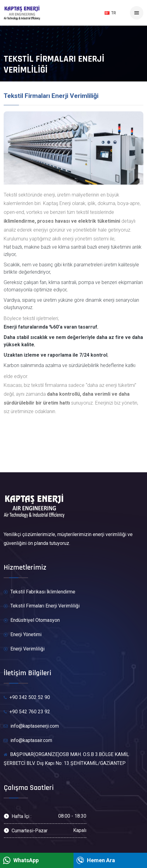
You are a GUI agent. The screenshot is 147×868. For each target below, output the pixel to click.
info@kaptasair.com (28, 741)
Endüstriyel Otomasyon (32, 620)
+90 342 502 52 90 (27, 697)
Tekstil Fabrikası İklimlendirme (39, 592)
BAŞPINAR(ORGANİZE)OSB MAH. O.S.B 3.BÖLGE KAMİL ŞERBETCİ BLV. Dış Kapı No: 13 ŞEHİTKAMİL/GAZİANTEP (66, 759)
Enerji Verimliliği (24, 649)
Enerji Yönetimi (23, 635)
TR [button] (110, 13)
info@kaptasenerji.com (31, 726)
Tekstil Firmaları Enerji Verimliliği (42, 606)
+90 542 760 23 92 (27, 712)
